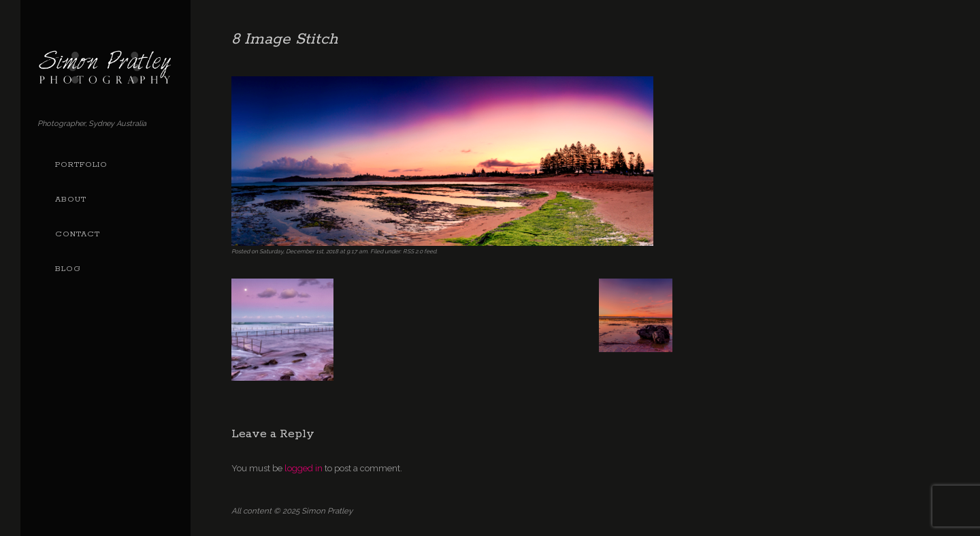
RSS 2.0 (413, 251)
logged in (304, 468)
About (71, 200)
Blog (68, 269)
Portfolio (81, 165)
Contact (78, 234)
